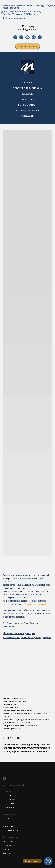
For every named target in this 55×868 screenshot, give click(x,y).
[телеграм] (40, 37)
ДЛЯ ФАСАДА (27, 99)
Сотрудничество (9, 845)
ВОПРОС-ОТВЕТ (27, 105)
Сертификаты (8, 841)
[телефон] (15, 37)
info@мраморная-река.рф (14, 18)
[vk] (4, 779)
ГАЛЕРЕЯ (28, 94)
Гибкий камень (8, 796)
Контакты (6, 853)
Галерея (6, 849)
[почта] (34, 37)
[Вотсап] (27, 37)
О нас (5, 823)
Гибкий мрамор (9, 800)
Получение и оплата (10, 830)
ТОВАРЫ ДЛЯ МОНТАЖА (27, 88)
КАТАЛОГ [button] (27, 83)
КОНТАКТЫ (27, 116)
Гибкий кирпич (8, 804)
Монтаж (6, 819)
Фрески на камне (9, 808)
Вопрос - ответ (8, 826)
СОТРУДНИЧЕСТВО (27, 110)
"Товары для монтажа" (35, 604)
